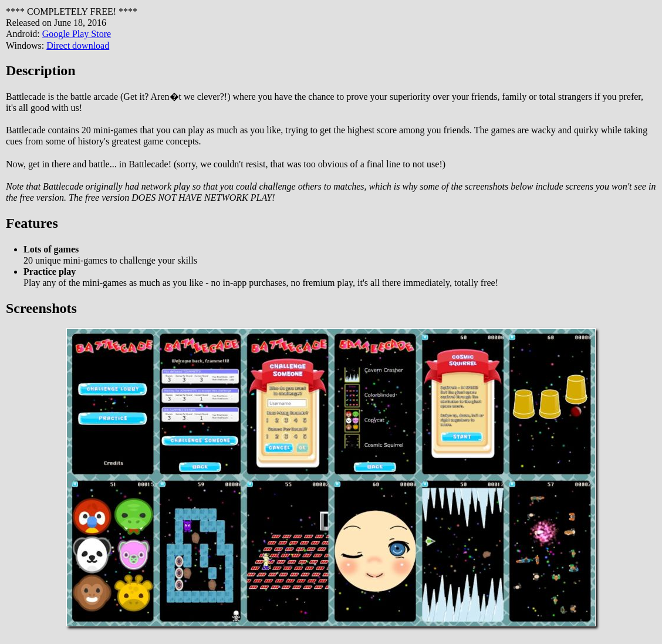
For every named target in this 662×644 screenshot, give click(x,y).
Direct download (78, 45)
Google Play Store (77, 34)
